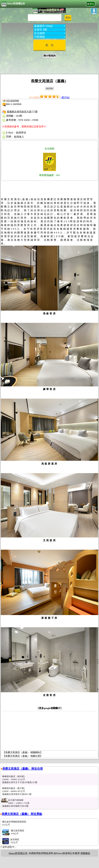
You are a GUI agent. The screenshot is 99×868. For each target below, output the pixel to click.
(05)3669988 (13, 101)
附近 (92, 4)
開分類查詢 (50, 56)
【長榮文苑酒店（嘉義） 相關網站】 (23, 752)
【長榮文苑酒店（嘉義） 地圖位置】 (23, 756)
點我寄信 (21, 133)
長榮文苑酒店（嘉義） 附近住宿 (23, 769)
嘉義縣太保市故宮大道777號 (22, 112)
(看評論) (65, 97)
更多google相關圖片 (50, 708)
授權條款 (85, 853)
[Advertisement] (49, 66)
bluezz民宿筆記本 (13, 4)
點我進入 (19, 137)
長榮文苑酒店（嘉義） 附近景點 (22, 814)
